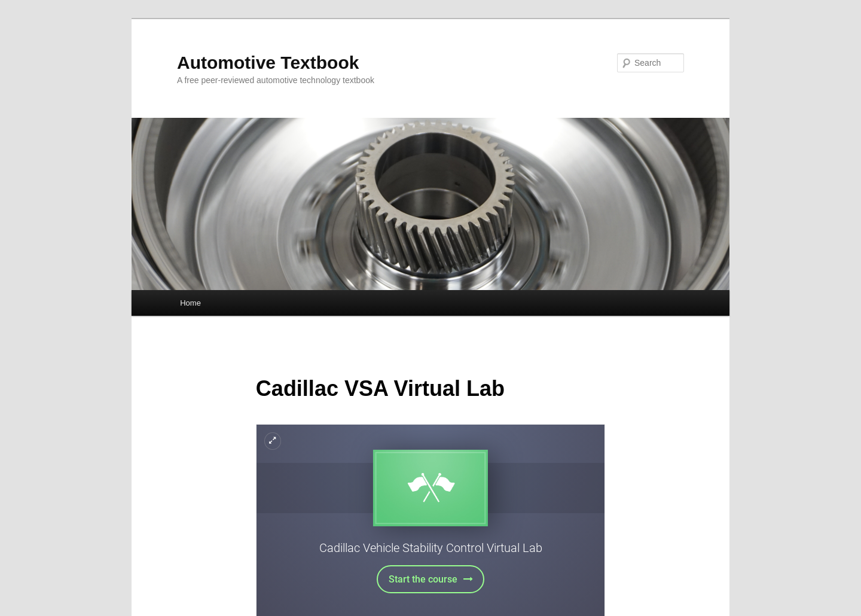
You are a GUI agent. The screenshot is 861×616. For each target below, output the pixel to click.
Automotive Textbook (268, 62)
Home (190, 303)
